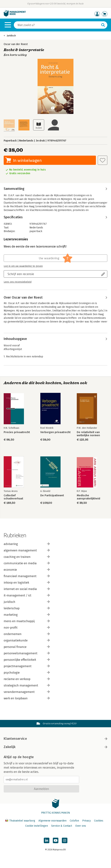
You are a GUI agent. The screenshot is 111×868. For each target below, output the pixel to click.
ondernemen (27, 634)
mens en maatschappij (27, 621)
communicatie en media (27, 563)
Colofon (74, 821)
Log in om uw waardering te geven (23, 266)
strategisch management (27, 685)
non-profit (27, 628)
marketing (27, 615)
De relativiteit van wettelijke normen (88, 434)
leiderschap (27, 608)
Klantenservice (55, 739)
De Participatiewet (52, 495)
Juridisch (11, 36)
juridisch (27, 602)
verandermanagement (27, 692)
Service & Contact (62, 826)
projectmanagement (27, 666)
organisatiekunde (27, 640)
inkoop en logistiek (27, 583)
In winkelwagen (27, 160)
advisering (27, 544)
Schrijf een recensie (21, 274)
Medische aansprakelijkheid (88, 497)
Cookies (99, 821)
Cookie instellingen (37, 826)
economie (27, 570)
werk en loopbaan (27, 698)
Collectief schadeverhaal (13, 497)
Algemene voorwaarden (52, 821)
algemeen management (27, 550)
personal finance (27, 647)
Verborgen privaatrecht (55, 432)
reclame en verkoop (27, 679)
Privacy (87, 821)
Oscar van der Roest (16, 44)
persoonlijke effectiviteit (27, 660)
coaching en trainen (27, 557)
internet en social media (27, 589)
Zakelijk (55, 747)
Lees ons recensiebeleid (18, 282)
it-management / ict (27, 595)
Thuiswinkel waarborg (21, 821)
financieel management (27, 576)
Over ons (81, 826)
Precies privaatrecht (17, 432)
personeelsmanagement (27, 653)
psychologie (27, 673)
